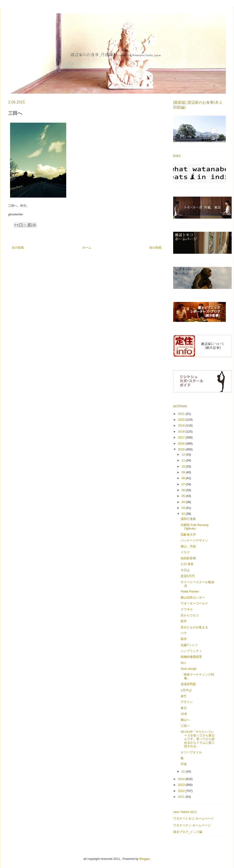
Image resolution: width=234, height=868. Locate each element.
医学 (184, 621)
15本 (184, 714)
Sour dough (188, 669)
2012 (182, 791)
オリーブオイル (191, 752)
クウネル (187, 609)
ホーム (87, 248)
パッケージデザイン (194, 540)
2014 (182, 779)
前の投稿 (155, 248)
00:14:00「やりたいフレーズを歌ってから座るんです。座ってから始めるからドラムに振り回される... (198, 739)
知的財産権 (188, 558)
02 (184, 514)
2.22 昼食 (187, 564)
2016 (182, 443)
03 (184, 508)
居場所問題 (188, 684)
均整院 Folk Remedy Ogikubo (195, 527)
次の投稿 (18, 248)
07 (184, 484)
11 (184, 460)
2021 (182, 414)
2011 (182, 797)
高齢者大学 (188, 535)
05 (184, 496)
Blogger (145, 859)
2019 (182, 425)
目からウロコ (190, 615)
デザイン (187, 702)
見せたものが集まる (194, 627)
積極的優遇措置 (191, 657)
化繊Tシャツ (189, 645)
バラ (184, 633)
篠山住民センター (193, 598)
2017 (182, 437)
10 (184, 466)
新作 (184, 639)
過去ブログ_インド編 (188, 832)
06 (184, 490)
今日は (185, 570)
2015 (182, 449)
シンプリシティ (191, 651)
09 (184, 472)
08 (184, 478)
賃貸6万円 (188, 576)
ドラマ (185, 552)
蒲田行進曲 (188, 519)
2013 (182, 785)
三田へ (185, 726)
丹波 (184, 764)
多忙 (184, 696)
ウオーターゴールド (194, 603)
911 (183, 663)
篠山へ (185, 720)
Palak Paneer (190, 591)
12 (184, 454)
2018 (182, 432)
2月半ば (186, 690)
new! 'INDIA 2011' (185, 812)
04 (184, 502)
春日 (184, 708)
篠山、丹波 (188, 546)
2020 (182, 420)
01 (184, 771)
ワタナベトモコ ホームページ (193, 818)
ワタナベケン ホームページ (192, 825)
